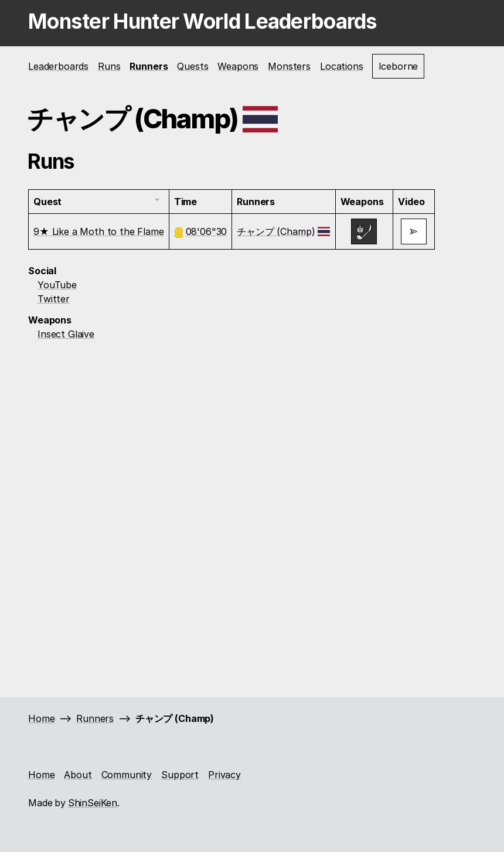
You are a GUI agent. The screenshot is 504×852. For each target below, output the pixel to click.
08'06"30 (207, 231)
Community (127, 775)
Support (180, 775)
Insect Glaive (66, 334)
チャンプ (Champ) (276, 231)
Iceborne (399, 66)
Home (41, 718)
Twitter (54, 299)
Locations (342, 66)
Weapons (238, 66)
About (78, 775)
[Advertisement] (252, 428)
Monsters (289, 66)
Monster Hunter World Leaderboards (203, 21)
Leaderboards (58, 66)
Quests (193, 66)
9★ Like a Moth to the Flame (99, 231)
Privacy (224, 775)
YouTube (57, 285)
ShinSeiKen (93, 803)
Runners (149, 66)
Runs (109, 66)
